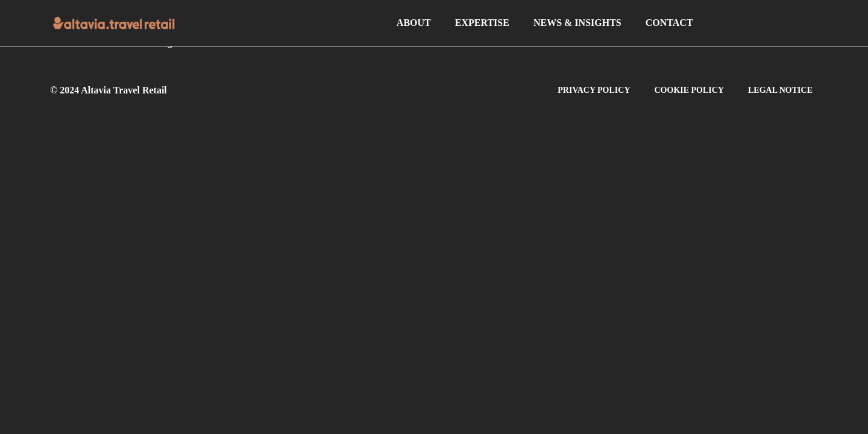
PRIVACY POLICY (594, 90)
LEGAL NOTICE (780, 90)
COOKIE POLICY (690, 90)
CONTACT (669, 23)
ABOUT (414, 23)
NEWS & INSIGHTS (577, 23)
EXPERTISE (482, 23)
